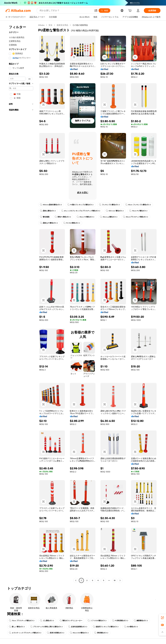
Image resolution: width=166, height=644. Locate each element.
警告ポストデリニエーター (71, 621)
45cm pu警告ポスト (109, 217)
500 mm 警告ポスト (115, 211)
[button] (96, 11)
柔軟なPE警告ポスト (49, 223)
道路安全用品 (62, 25)
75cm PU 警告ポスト (138, 211)
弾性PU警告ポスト (63, 217)
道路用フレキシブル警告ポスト (106, 627)
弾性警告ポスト (101, 633)
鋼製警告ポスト (141, 621)
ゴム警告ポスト (47, 621)
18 (115, 580)
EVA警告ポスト (131, 627)
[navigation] (21, 303)
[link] (162, 618)
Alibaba (41, 25)
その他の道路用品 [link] (80, 25)
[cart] (130, 11)
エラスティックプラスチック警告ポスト (25, 633)
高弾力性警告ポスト (56, 633)
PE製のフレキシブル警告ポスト (81, 205)
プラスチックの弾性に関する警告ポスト (47, 627)
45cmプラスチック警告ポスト (136, 217)
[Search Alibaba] (66, 11)
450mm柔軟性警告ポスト (51, 205)
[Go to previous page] (76, 580)
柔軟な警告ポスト (48, 211)
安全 (50, 25)
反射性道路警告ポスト (78, 627)
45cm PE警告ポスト (86, 217)
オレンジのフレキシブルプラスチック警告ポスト (81, 211)
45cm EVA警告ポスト (79, 633)
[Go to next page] (120, 580)
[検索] (104, 11)
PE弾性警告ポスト (120, 621)
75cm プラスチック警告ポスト (22, 621)
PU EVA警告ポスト (72, 223)
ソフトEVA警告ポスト (97, 621)
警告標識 (45, 217)
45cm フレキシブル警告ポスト (138, 205)
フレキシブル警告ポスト (110, 205)
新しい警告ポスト (17, 627)
